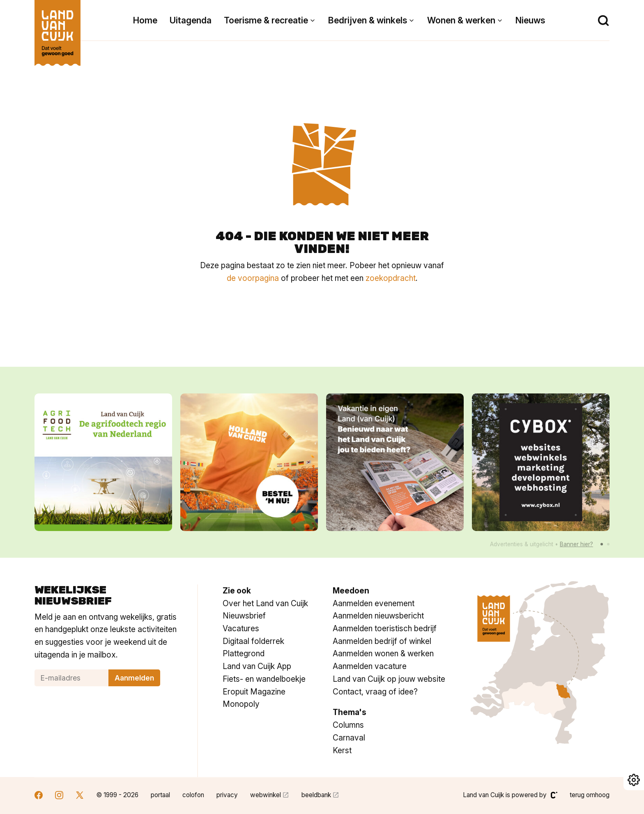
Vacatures (241, 628)
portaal (160, 795)
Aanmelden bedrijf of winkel (382, 641)
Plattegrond (244, 653)
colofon (193, 795)
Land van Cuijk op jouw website (389, 679)
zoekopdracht (391, 278)
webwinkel (266, 795)
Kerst (342, 750)
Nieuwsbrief (244, 616)
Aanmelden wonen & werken (383, 653)
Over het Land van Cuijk (265, 603)
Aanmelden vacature (370, 666)
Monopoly (241, 704)
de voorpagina (253, 278)
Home (145, 20)
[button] (602, 544)
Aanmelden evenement (374, 603)
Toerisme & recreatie (266, 20)
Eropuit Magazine (254, 692)
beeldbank (316, 795)
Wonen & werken (461, 20)
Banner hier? (576, 544)
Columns (348, 725)
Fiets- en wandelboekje (264, 679)
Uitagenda (191, 20)
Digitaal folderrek (253, 641)
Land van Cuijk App (257, 666)
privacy (227, 795)
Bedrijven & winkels (368, 20)
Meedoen (351, 591)
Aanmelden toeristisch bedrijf (385, 628)
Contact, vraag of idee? (375, 692)
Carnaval (349, 738)
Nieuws (530, 20)
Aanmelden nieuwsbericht (378, 616)
